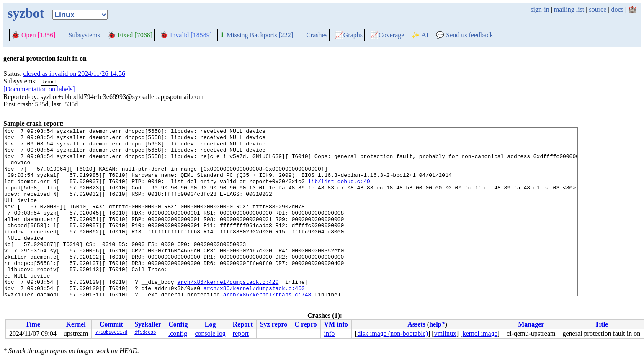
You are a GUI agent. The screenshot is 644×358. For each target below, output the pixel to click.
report (241, 333)
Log (210, 324)
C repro (305, 324)
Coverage (387, 35)
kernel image (480, 333)
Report (243, 324)
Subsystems (81, 35)
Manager (531, 324)
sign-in (540, 9)
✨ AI (420, 35)
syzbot (26, 13)
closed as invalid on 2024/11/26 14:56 (74, 74)
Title (601, 324)
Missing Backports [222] (256, 35)
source (598, 9)
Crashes (314, 35)
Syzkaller (148, 324)
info (330, 333)
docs (617, 9)
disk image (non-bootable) (393, 333)
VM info (336, 324)
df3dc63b (145, 333)
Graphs (349, 35)
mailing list (569, 9)
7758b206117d (111, 333)
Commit (111, 324)
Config (178, 324)
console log (210, 333)
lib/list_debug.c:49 (339, 192)
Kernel (76, 324)
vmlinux (445, 333)
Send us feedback (464, 35)
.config (178, 333)
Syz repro (274, 324)
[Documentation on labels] (39, 89)
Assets (416, 324)
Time (33, 324)
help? (437, 324)
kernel (49, 82)
